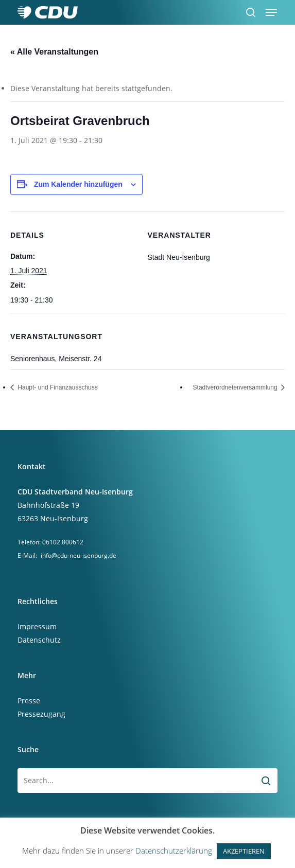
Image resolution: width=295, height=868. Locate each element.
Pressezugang (41, 714)
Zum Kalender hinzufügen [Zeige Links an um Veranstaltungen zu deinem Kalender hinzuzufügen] (78, 184)
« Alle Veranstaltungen (54, 52)
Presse (29, 701)
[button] (271, 12)
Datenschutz (39, 640)
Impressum (37, 626)
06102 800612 (63, 542)
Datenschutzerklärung (174, 851)
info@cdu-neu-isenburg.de (79, 555)
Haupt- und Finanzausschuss (57, 387)
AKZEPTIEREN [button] (244, 851)
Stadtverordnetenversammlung (236, 387)
